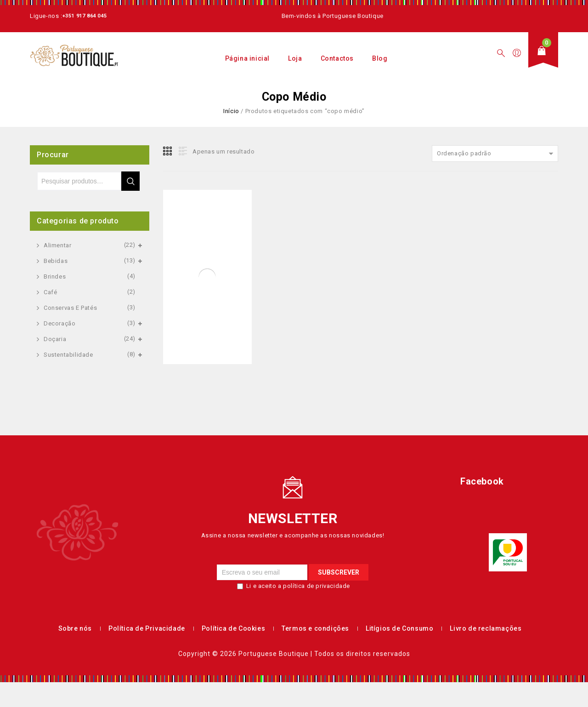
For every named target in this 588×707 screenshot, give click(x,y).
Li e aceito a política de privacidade (298, 586)
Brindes (55, 277)
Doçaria (55, 339)
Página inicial (247, 58)
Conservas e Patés (70, 308)
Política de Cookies (233, 628)
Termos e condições (315, 628)
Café (50, 292)
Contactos (337, 58)
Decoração (59, 323)
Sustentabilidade (68, 355)
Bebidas (56, 261)
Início (231, 111)
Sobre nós (75, 628)
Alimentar (57, 245)
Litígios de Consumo (399, 628)
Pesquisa (130, 181)
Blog (380, 58)
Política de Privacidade (147, 628)
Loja (295, 58)
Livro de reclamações (486, 628)
